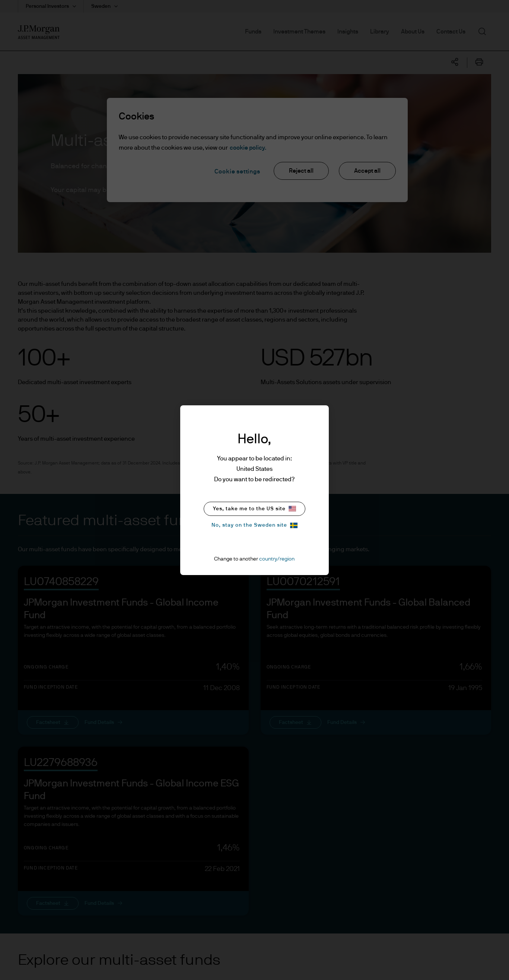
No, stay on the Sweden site (254, 525)
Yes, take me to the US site (254, 509)
